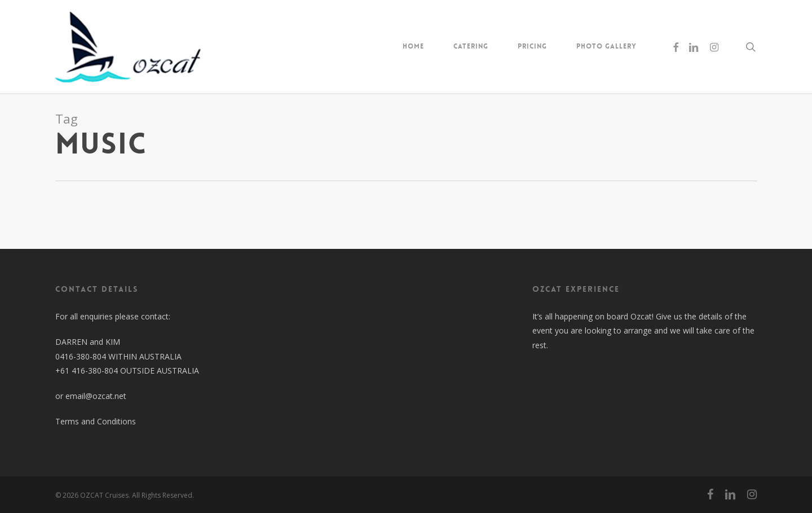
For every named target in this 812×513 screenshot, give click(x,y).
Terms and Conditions (96, 421)
